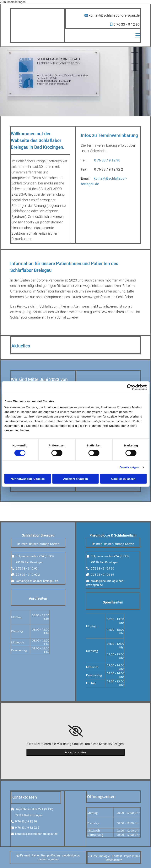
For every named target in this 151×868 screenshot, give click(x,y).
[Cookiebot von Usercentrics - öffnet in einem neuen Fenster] (130, 387)
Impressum (131, 856)
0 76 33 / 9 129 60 (102, 569)
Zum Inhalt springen (13, 2)
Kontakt (117, 856)
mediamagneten (48, 859)
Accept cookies (75, 752)
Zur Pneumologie (99, 856)
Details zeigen (129, 467)
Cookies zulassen (123, 479)
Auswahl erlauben (75, 479)
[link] (75, 731)
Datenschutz (114, 860)
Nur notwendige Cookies (28, 479)
